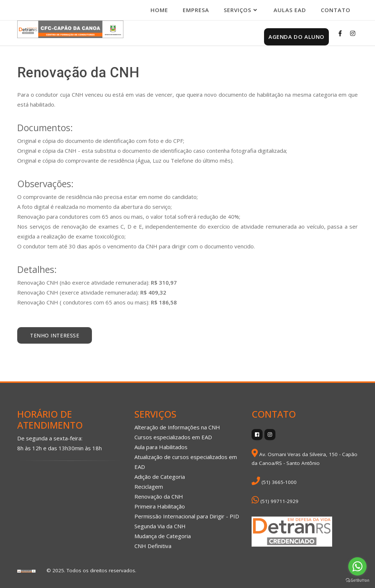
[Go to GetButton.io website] (357, 580)
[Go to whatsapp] (357, 566)
